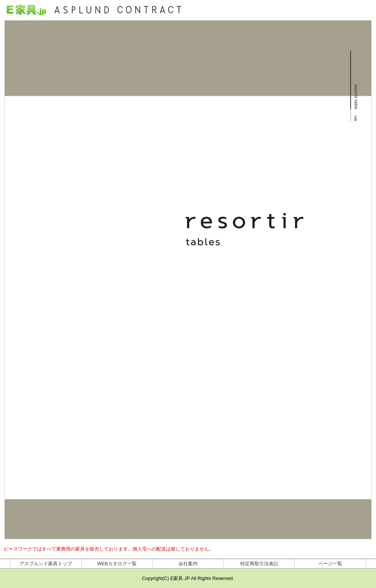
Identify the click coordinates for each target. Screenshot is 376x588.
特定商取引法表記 (259, 564)
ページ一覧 (330, 564)
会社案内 (188, 564)
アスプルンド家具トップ (46, 564)
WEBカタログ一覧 (117, 564)
